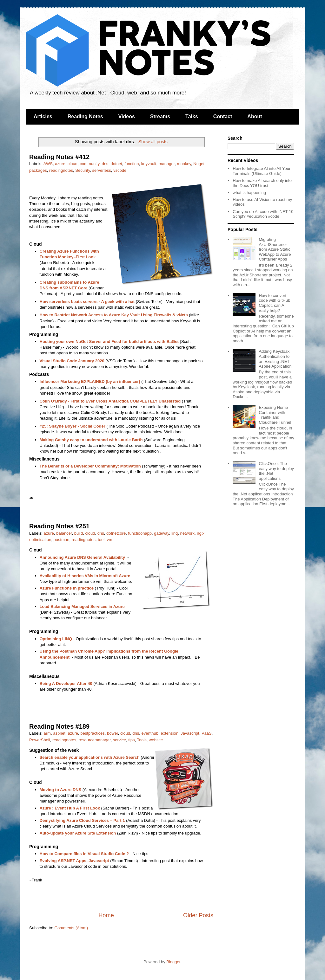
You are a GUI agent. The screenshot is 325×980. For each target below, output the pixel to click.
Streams (160, 116)
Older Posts (198, 915)
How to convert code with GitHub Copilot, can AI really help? (274, 303)
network (187, 533)
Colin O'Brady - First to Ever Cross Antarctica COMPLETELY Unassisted (110, 401)
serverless (102, 170)
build (79, 533)
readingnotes (61, 170)
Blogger (173, 962)
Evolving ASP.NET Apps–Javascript (74, 861)
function (132, 164)
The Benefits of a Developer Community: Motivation (90, 466)
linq (175, 533)
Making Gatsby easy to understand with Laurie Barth (91, 440)
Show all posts (153, 142)
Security (83, 170)
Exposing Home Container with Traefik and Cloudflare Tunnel (275, 415)
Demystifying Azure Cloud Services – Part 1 (82, 820)
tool (101, 540)
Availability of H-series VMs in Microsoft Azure (85, 576)
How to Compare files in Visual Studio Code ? (84, 854)
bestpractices (93, 733)
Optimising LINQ (56, 639)
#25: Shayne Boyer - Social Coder (73, 426)
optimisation (40, 540)
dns (105, 164)
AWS (48, 164)
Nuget (199, 164)
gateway (161, 533)
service (119, 740)
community (90, 164)
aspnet (59, 733)
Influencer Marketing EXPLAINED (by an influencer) (90, 381)
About (255, 116)
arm (47, 733)
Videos (127, 116)
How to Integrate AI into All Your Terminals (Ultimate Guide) (262, 171)
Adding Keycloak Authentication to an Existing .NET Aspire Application (275, 359)
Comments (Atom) (71, 928)
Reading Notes (85, 116)
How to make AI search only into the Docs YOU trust (262, 183)
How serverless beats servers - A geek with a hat (87, 302)
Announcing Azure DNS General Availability (82, 557)
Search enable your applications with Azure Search (90, 757)
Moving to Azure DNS (61, 790)
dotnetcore (116, 533)
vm (109, 540)
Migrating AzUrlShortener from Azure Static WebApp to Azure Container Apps (275, 249)
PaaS (207, 733)
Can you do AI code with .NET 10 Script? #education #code (263, 214)
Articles (43, 116)
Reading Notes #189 (59, 726)
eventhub (150, 733)
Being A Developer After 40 (66, 683)
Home (106, 915)
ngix (201, 533)
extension (169, 733)
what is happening (249, 193)
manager (167, 164)
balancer (64, 533)
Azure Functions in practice (67, 588)
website (156, 740)
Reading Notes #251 (59, 526)
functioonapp (140, 533)
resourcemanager (94, 740)
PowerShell (40, 740)
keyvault (149, 164)
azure (60, 164)
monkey (184, 164)
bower (113, 733)
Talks (192, 116)
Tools (142, 740)
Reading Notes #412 (59, 157)
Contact (223, 116)
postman (62, 540)
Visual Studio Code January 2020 (72, 361)
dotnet (116, 164)
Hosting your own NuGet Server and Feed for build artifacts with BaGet (109, 342)
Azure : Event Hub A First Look (70, 808)
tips (131, 740)
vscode (120, 170)
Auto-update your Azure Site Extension (78, 833)
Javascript (190, 733)
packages (38, 170)
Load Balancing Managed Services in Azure (82, 606)
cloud (73, 164)
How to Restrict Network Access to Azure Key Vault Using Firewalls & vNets (114, 315)
